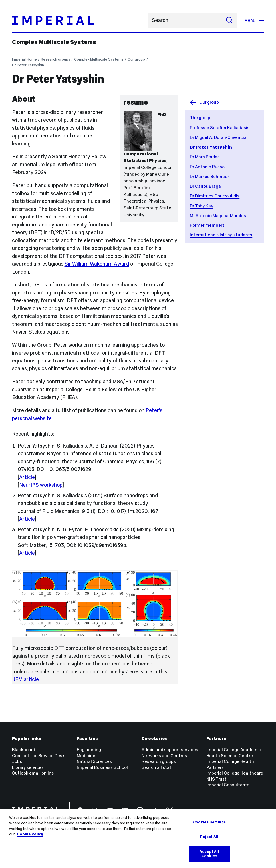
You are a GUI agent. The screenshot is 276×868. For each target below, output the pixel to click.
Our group (136, 59)
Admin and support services (170, 750)
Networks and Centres (164, 756)
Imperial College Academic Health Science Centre (234, 753)
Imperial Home (24, 59)
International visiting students (221, 235)
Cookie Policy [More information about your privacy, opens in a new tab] (30, 834)
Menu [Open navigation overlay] (254, 20)
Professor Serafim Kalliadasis (220, 128)
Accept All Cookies (209, 854)
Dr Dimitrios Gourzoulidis (215, 196)
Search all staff (157, 767)
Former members (207, 225)
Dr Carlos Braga (205, 186)
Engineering (89, 750)
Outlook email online (33, 773)
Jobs (17, 761)
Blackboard (24, 750)
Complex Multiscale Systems (54, 42)
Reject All (209, 837)
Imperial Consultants (228, 785)
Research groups (56, 59)
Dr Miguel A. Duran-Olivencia (218, 137)
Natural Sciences (94, 761)
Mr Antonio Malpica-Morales (218, 216)
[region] (138, 839)
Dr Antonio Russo (207, 167)
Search (148, 20)
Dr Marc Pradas (205, 157)
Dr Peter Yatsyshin (28, 65)
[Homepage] (77, 20)
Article (27, 477)
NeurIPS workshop (41, 485)
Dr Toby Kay (202, 206)
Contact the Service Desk (38, 756)
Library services (28, 767)
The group (200, 118)
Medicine (86, 756)
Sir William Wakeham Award (97, 264)
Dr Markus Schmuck (210, 176)
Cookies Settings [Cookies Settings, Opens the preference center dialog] (209, 822)
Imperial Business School (102, 767)
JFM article (26, 679)
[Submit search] (229, 20)
